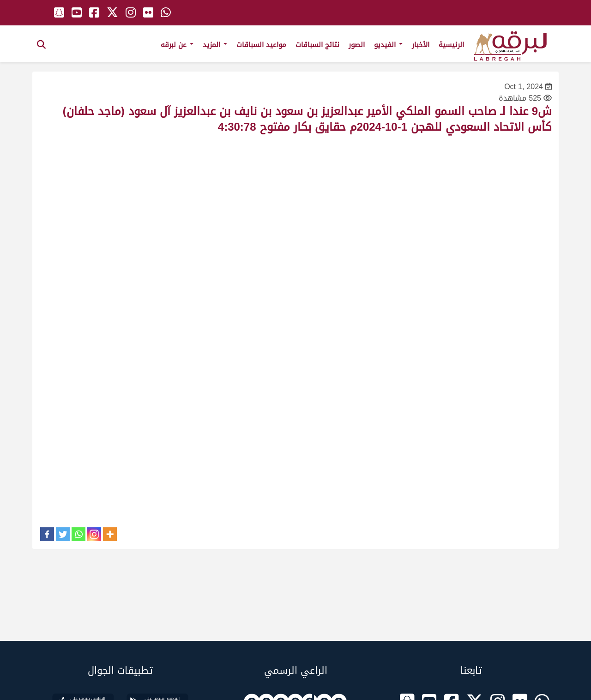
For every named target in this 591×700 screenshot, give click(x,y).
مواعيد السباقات (261, 45)
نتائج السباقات (317, 45)
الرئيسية (451, 45)
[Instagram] (94, 534)
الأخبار (421, 45)
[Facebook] (47, 534)
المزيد (215, 45)
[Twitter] (63, 534)
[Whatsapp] (78, 534)
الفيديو (388, 45)
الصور (357, 45)
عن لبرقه (177, 45)
